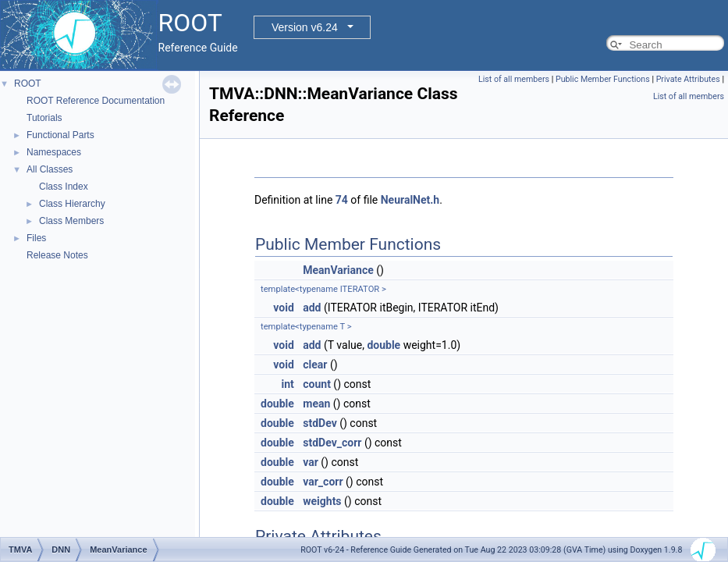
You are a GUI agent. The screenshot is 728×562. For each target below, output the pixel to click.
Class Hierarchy (72, 204)
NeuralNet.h (410, 200)
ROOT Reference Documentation (96, 101)
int (287, 384)
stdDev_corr (332, 443)
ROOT (28, 84)
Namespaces (54, 152)
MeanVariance (338, 270)
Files (36, 238)
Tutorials (44, 118)
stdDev (320, 423)
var (311, 462)
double (384, 345)
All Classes (50, 169)
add (312, 308)
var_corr (323, 482)
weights (322, 501)
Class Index (64, 187)
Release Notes (57, 255)
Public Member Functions (603, 79)
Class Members (71, 221)
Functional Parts (60, 135)
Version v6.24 (305, 27)
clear (315, 365)
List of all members (514, 79)
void (283, 308)
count (317, 384)
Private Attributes (688, 79)
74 (342, 200)
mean (316, 404)
